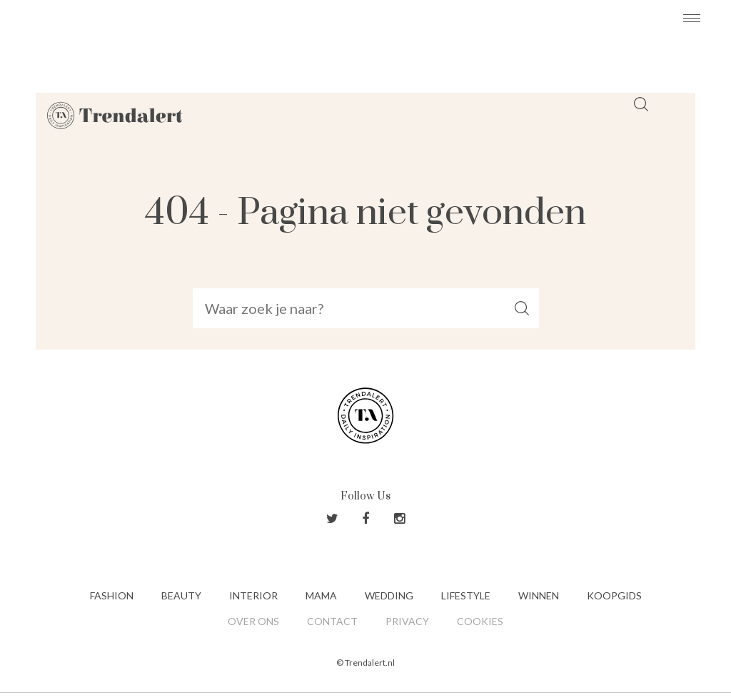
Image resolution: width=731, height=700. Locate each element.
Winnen (539, 595)
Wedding (389, 595)
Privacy (407, 621)
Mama (321, 595)
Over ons (253, 621)
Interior (253, 595)
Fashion (112, 595)
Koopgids (614, 595)
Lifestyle (466, 595)
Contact (332, 621)
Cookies (480, 621)
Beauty (181, 595)
